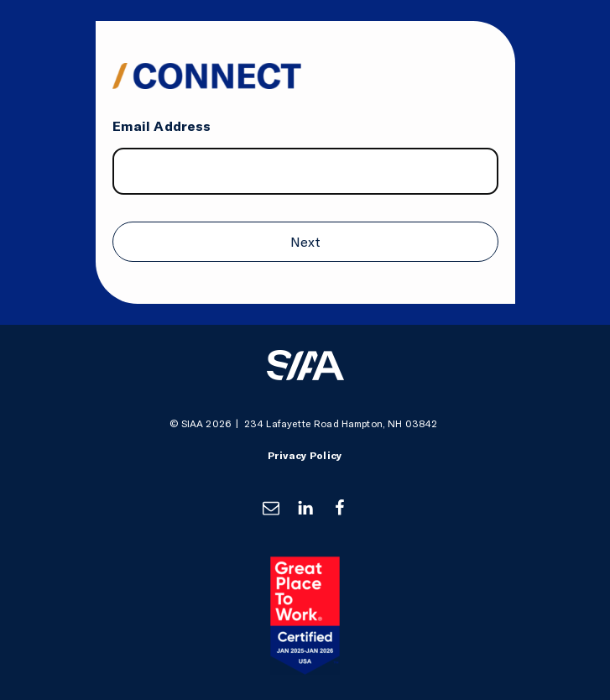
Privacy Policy (305, 456)
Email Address (162, 126)
